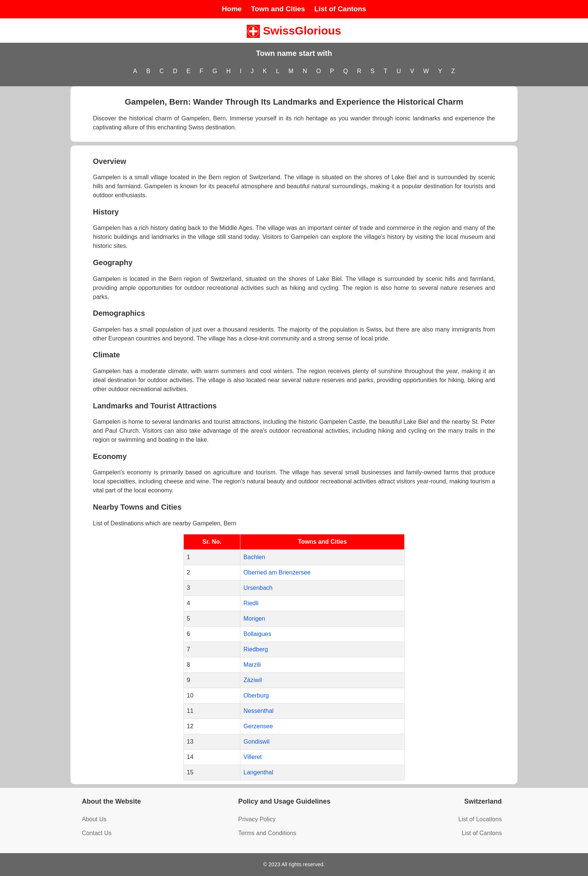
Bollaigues (257, 634)
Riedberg (256, 649)
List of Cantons (340, 9)
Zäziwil (253, 680)
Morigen (254, 619)
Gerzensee (258, 726)
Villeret (253, 757)
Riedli (251, 603)
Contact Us (97, 833)
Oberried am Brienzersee (277, 572)
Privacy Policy (257, 819)
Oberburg (256, 695)
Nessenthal (258, 711)
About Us (94, 819)
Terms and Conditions (267, 833)
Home (232, 9)
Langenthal (258, 772)
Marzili (252, 665)
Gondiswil (256, 742)
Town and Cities (278, 9)
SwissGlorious (294, 31)
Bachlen (254, 557)
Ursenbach (258, 588)
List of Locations (480, 819)
